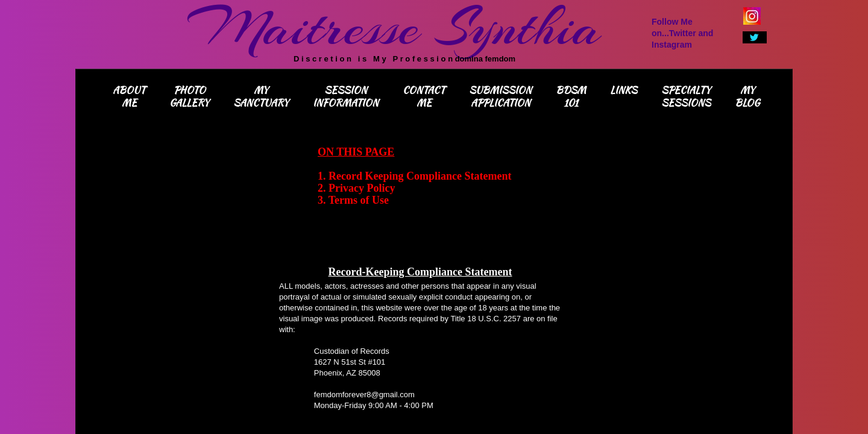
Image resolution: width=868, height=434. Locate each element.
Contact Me (424, 96)
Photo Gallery (189, 96)
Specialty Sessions (686, 96)
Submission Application (500, 96)
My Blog (747, 96)
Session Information (346, 96)
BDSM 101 (571, 96)
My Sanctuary (261, 96)
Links (624, 90)
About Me (129, 96)
